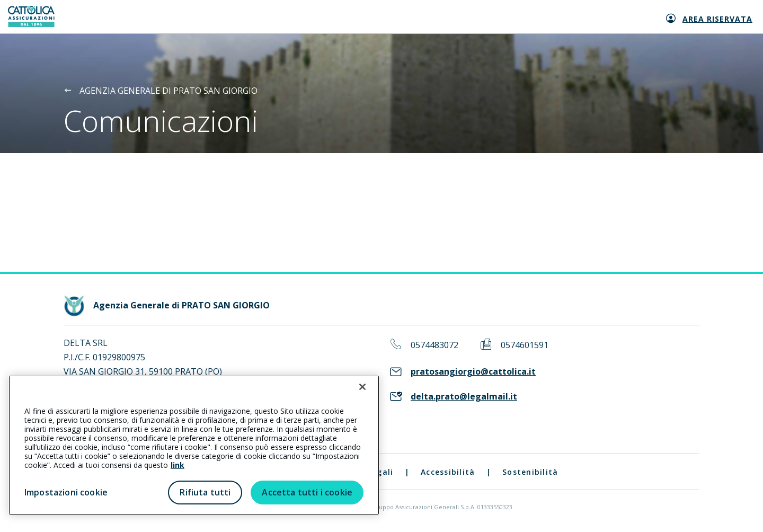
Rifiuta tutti (205, 492)
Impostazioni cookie (66, 492)
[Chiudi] (362, 387)
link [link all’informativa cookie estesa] (178, 465)
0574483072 (434, 345)
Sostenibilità (530, 472)
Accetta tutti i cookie (307, 492)
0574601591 (525, 345)
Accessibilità (448, 472)
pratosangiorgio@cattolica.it (473, 372)
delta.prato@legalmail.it (464, 397)
